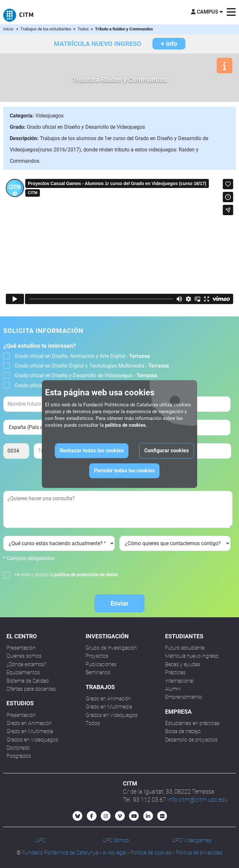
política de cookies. (126, 425)
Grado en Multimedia (30, 731)
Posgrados (19, 756)
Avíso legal (114, 853)
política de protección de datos (86, 575)
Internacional (179, 681)
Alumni (173, 689)
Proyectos (97, 656)
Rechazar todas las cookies (92, 450)
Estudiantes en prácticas (192, 723)
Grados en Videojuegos (32, 740)
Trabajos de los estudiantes (46, 29)
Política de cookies (151, 853)
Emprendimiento (184, 697)
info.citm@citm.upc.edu (198, 800)
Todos (84, 29)
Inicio (8, 29)
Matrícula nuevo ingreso (192, 656)
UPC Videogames (192, 840)
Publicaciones (101, 664)
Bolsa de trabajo (183, 731)
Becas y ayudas (183, 664)
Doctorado (18, 748)
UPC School (116, 840)
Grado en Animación (29, 723)
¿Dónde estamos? (26, 664)
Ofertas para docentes (31, 689)
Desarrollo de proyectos (191, 740)
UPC (40, 840)
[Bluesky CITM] (78, 816)
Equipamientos (23, 672)
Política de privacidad (199, 853)
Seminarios (98, 672)
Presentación (21, 648)
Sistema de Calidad (28, 681)
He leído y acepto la (66, 575)
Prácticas (175, 672)
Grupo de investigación (111, 648)
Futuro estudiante (185, 648)
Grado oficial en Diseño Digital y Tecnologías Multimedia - (92, 366)
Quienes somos (24, 656)
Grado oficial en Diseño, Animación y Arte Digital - (82, 356)
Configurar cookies (167, 450)
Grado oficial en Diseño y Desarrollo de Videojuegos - (86, 375)
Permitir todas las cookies (124, 471)
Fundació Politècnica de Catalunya (60, 853)
